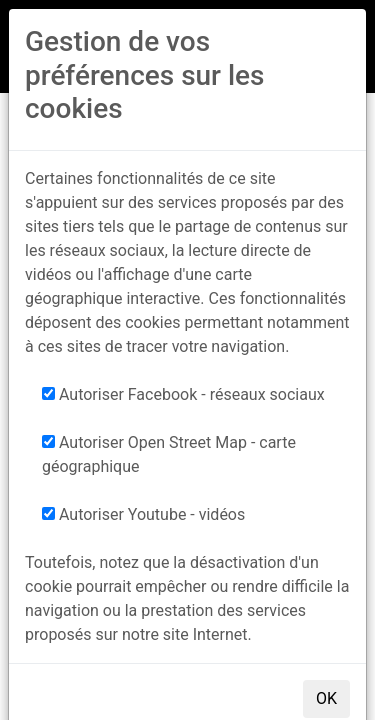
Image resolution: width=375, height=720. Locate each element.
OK (326, 698)
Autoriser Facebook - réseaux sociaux (183, 394)
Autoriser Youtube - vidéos (143, 514)
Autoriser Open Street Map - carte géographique (169, 454)
